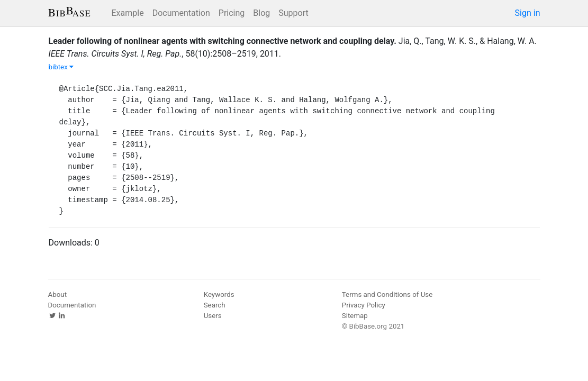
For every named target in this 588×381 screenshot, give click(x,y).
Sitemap (355, 316)
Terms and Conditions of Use (387, 294)
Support (293, 13)
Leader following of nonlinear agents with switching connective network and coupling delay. (223, 41)
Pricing (232, 13)
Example (128, 13)
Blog (261, 13)
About (58, 294)
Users (213, 316)
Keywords (219, 294)
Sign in (528, 13)
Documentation (181, 13)
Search (215, 305)
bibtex (61, 67)
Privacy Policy (364, 305)
